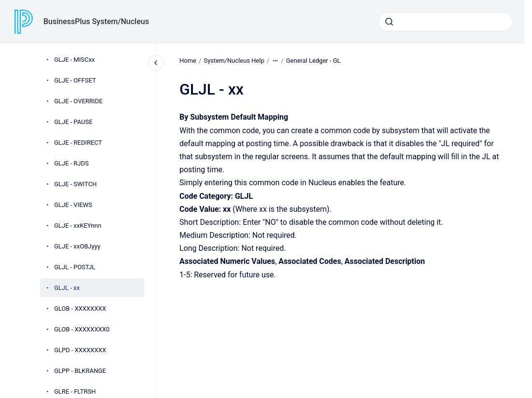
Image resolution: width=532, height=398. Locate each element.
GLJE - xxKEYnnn (78, 226)
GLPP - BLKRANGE (80, 371)
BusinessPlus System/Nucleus (96, 21)
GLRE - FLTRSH (75, 391)
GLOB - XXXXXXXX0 (82, 329)
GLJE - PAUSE (73, 122)
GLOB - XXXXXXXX (80, 309)
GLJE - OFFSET (75, 80)
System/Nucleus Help (234, 61)
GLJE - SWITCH (75, 184)
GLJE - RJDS (71, 163)
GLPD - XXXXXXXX (80, 350)
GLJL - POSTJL (75, 267)
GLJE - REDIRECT (78, 143)
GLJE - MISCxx (74, 60)
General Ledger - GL (313, 61)
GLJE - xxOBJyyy (77, 246)
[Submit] (389, 22)
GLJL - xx (67, 288)
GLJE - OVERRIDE (78, 101)
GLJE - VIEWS (73, 205)
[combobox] (446, 22)
